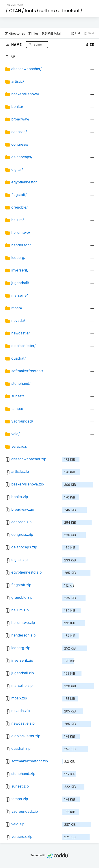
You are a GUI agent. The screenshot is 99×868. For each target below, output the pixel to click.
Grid (89, 33)
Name (17, 44)
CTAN (15, 11)
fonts (30, 11)
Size (90, 45)
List (75, 33)
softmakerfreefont (59, 11)
